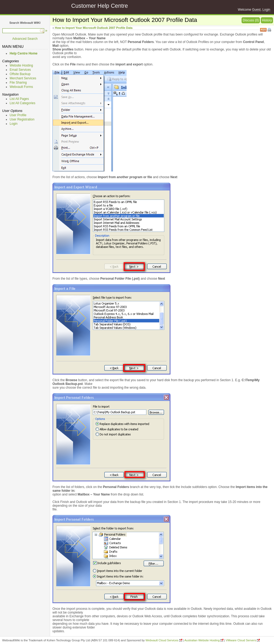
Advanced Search (25, 39)
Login (266, 10)
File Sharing (18, 83)
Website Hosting (21, 65)
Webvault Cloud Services (162, 640)
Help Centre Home (24, 53)
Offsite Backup (20, 74)
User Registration (22, 119)
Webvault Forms (21, 87)
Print (270, 30)
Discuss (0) (251, 20)
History (267, 20)
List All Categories (22, 103)
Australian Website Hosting (202, 640)
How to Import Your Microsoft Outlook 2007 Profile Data (94, 28)
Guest (256, 10)
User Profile (18, 115)
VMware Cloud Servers (241, 640)
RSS (263, 29)
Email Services (20, 70)
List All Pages (19, 99)
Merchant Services (23, 78)
